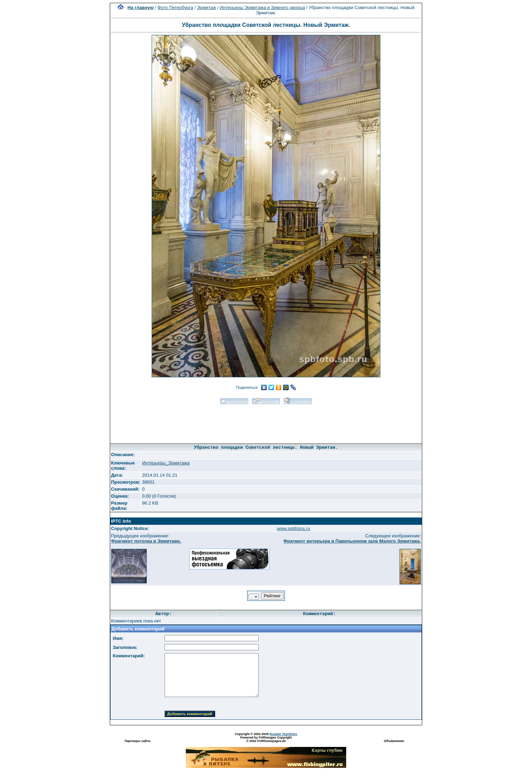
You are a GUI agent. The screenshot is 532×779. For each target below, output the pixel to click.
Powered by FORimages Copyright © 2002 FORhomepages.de (266, 739)
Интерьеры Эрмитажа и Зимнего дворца (262, 7)
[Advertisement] (266, 422)
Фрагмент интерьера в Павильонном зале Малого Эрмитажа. (352, 541)
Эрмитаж (207, 7)
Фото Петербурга (175, 7)
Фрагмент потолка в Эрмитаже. (146, 541)
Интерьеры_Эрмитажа (166, 463)
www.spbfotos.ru (293, 528)
